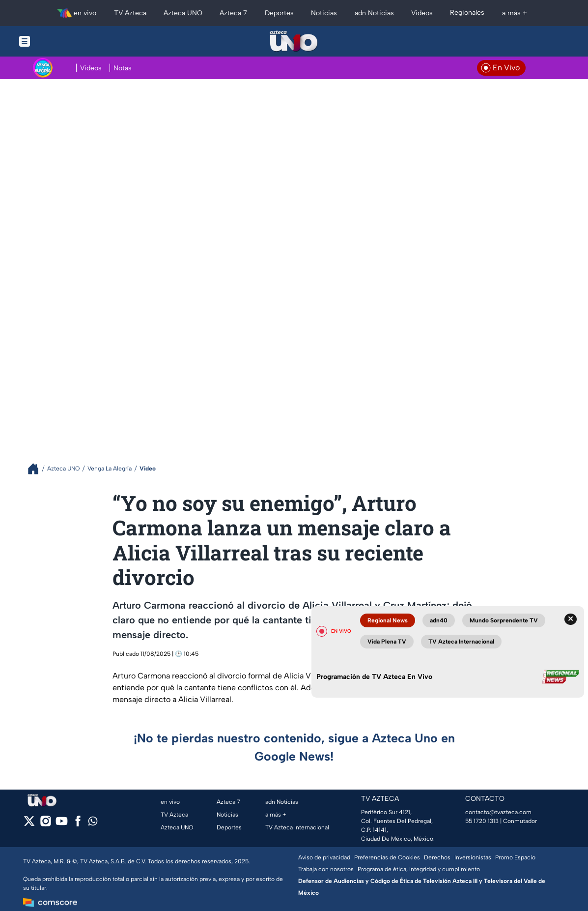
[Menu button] (58, 41)
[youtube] (62, 824)
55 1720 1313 (482, 821)
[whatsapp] (93, 823)
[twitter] (29, 824)
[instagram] (45, 824)
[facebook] (78, 824)
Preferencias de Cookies (387, 857)
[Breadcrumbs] (37, 469)
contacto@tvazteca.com (498, 812)
